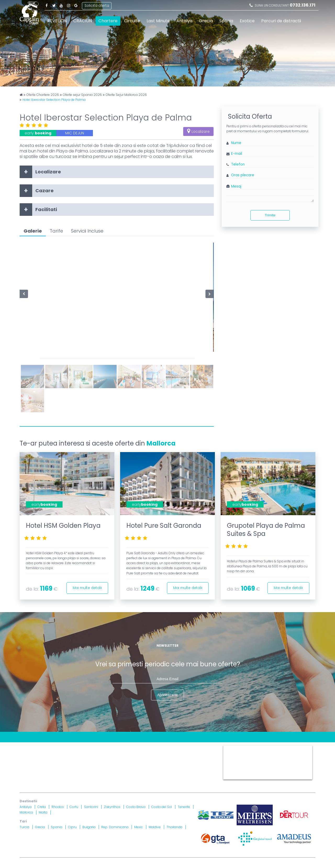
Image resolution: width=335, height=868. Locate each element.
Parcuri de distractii (281, 21)
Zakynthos (112, 807)
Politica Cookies (195, 748)
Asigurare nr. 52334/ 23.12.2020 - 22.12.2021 (89, 776)
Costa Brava (136, 807)
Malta (43, 813)
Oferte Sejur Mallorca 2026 (126, 95)
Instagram (69, 5)
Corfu (74, 807)
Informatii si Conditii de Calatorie (100, 754)
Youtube (61, 5)
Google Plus (76, 5)
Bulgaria (89, 827)
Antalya (184, 21)
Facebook (47, 5)
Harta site (130, 748)
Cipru (72, 827)
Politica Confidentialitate (43, 754)
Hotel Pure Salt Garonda (164, 526)
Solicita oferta (97, 5)
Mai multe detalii (86, 587)
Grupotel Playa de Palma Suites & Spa (266, 530)
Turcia (24, 827)
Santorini (91, 807)
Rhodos (58, 807)
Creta (42, 807)
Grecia (206, 21)
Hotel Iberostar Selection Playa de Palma (54, 100)
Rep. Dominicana (115, 827)
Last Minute (158, 21)
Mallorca (161, 443)
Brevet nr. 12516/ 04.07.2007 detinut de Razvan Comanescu (141, 770)
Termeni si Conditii (159, 748)
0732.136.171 (303, 5)
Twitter (54, 5)
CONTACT (29, 748)
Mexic (139, 827)
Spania (226, 21)
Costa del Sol (162, 807)
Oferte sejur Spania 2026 (82, 95)
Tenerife (184, 807)
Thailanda (174, 827)
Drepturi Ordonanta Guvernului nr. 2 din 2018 (174, 754)
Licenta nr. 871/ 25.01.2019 (75, 770)
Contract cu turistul (99, 748)
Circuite (132, 21)
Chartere (108, 21)
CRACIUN (83, 21)
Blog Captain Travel (59, 748)
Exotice (247, 21)
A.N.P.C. (188, 764)
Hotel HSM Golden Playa (63, 526)
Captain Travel (235, 748)
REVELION (57, 21)
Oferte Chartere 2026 (43, 95)
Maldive (155, 827)
